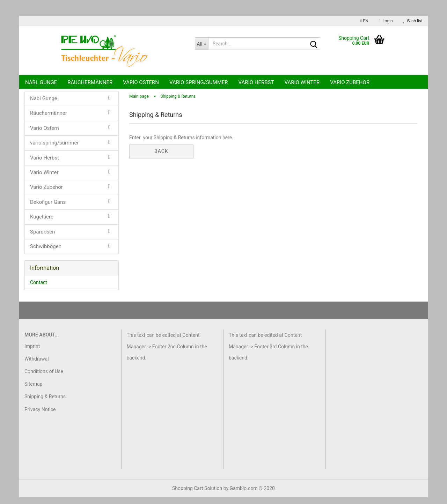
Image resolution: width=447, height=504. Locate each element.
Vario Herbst (256, 82)
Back (161, 158)
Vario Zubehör (350, 82)
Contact (39, 289)
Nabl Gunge (41, 82)
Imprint (32, 353)
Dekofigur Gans (48, 209)
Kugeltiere (42, 223)
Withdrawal (37, 365)
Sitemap (33, 391)
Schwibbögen (46, 253)
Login (386, 21)
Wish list (413, 21)
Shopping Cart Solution (197, 495)
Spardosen (42, 238)
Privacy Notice (40, 416)
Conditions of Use (44, 378)
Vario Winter (302, 82)
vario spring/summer (199, 82)
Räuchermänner (90, 82)
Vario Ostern (141, 82)
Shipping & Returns (45, 403)
